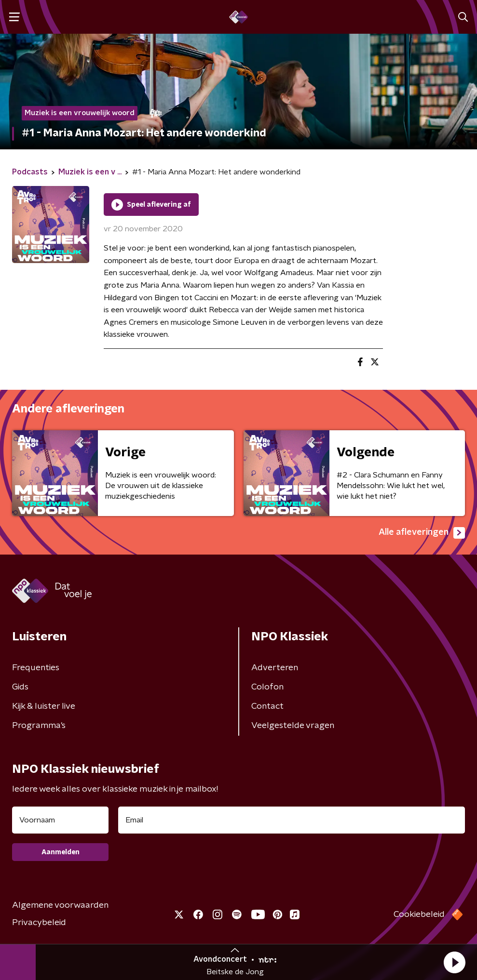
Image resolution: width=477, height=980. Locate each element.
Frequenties (36, 668)
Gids (20, 687)
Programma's (39, 726)
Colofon (267, 687)
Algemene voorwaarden (60, 905)
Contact (267, 706)
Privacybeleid (39, 923)
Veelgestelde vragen (293, 726)
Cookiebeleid (419, 914)
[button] (454, 962)
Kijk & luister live (44, 706)
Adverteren (275, 668)
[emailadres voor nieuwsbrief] (292, 820)
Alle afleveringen (422, 533)
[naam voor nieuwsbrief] (60, 820)
